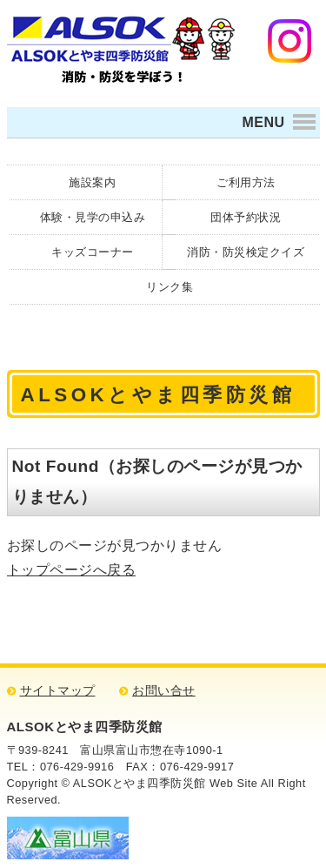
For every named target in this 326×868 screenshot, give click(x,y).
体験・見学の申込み (93, 217)
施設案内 (92, 182)
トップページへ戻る (72, 570)
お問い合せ (164, 691)
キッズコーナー (93, 252)
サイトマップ (58, 691)
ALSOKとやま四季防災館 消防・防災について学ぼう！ (121, 47)
